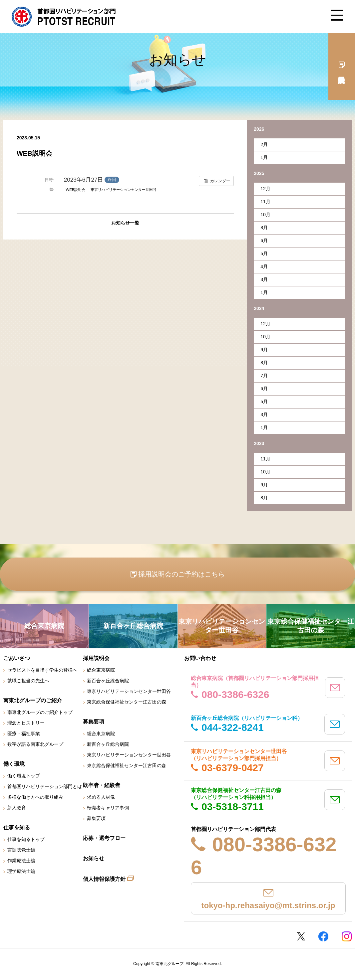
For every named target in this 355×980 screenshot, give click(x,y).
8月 (264, 228)
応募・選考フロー (104, 838)
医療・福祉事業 (24, 734)
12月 (265, 189)
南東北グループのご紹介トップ (40, 712)
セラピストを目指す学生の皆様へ (42, 670)
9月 (264, 350)
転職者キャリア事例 (108, 808)
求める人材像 (101, 797)
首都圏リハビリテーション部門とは (45, 786)
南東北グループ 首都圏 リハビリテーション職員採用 (64, 17)
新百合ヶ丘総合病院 (108, 681)
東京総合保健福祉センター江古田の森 (127, 702)
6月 (264, 241)
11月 (265, 202)
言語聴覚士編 (21, 850)
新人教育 (17, 808)
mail (335, 688)
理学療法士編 (21, 871)
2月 (264, 144)
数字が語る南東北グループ (35, 744)
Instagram (347, 936)
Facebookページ (323, 936)
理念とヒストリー (26, 723)
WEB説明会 (75, 190)
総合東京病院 (101, 670)
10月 (265, 215)
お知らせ (94, 858)
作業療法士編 (21, 861)
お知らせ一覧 (125, 223)
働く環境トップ (24, 776)
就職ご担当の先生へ (28, 681)
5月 (264, 253)
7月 (264, 376)
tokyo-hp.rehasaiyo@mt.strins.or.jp (268, 905)
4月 (264, 266)
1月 (264, 157)
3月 (264, 279)
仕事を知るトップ (26, 839)
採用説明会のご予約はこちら (181, 574)
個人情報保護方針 (104, 879)
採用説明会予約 (342, 67)
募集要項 (96, 818)
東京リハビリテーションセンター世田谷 (124, 190)
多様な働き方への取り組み (35, 797)
